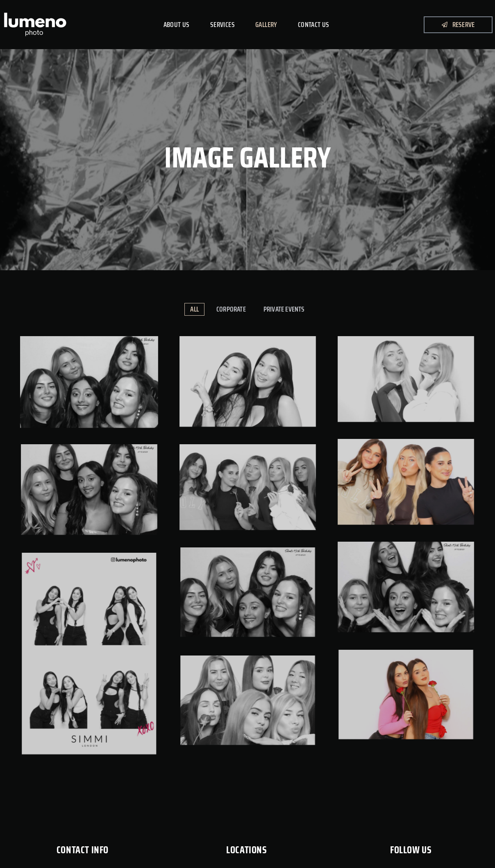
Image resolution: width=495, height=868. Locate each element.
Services (223, 25)
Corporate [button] (231, 309)
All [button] (194, 309)
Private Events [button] (284, 309)
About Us (177, 25)
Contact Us (314, 25)
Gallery (266, 25)
